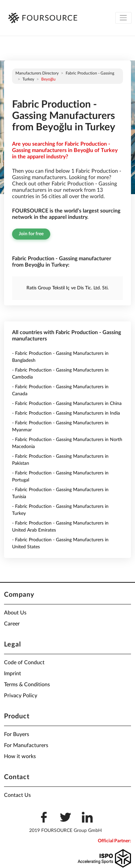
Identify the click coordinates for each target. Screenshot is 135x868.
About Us (15, 613)
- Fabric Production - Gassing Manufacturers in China (67, 404)
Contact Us (17, 795)
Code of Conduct (24, 663)
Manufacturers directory (37, 73)
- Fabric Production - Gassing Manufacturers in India (66, 413)
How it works (20, 756)
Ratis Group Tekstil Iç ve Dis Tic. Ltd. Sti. (67, 288)
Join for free (31, 234)
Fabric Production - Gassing (90, 73)
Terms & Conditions (27, 685)
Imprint (13, 674)
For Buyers (17, 734)
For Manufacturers (26, 745)
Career (12, 624)
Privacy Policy (21, 696)
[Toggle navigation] (123, 18)
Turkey (28, 79)
